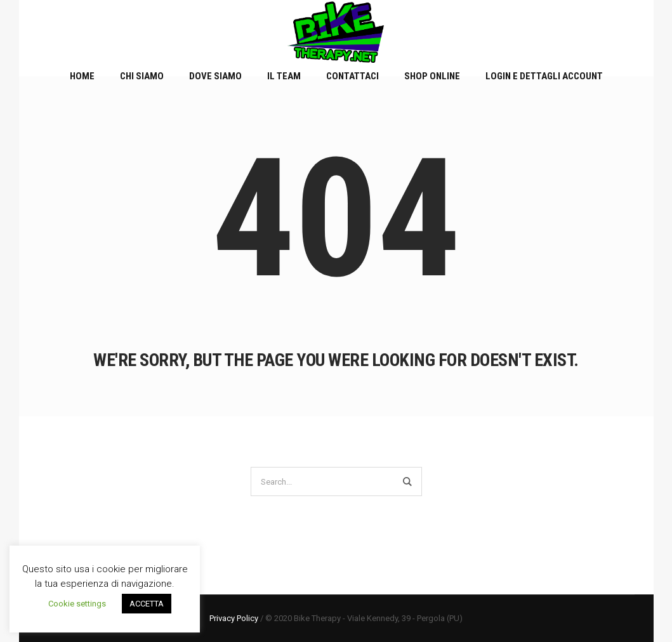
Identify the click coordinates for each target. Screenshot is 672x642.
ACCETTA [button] (147, 604)
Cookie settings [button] (77, 604)
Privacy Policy (234, 618)
